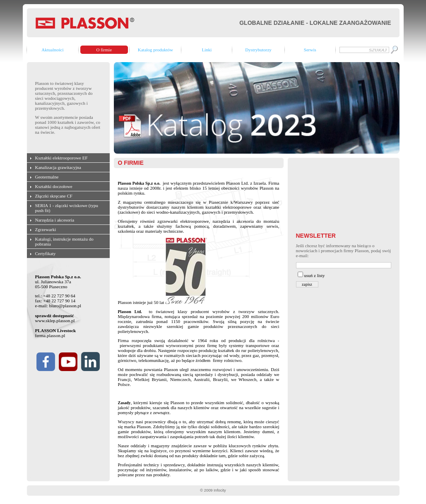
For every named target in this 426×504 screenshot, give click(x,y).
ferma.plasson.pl (50, 335)
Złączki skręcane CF (54, 196)
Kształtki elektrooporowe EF (61, 158)
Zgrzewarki (46, 229)
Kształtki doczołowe (54, 186)
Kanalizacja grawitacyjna (58, 167)
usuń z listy (315, 275)
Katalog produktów (155, 50)
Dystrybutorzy (258, 50)
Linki (207, 50)
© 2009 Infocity (213, 490)
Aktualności (52, 50)
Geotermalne (47, 177)
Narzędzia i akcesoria (55, 220)
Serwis (310, 50)
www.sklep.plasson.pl (55, 321)
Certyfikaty (46, 253)
